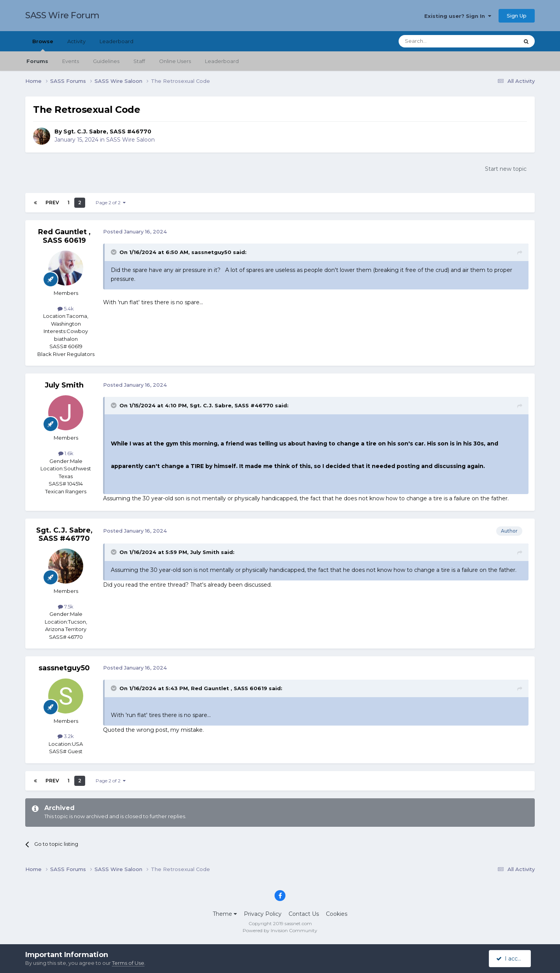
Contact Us (304, 914)
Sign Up (517, 16)
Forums (37, 61)
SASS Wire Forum (62, 15)
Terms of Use (128, 963)
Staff (139, 61)
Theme (225, 914)
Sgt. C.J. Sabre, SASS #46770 (107, 131)
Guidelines (106, 61)
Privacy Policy (263, 914)
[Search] (440, 41)
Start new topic (506, 169)
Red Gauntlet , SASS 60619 (64, 236)
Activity (76, 41)
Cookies (337, 914)
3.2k (66, 736)
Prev (52, 202)
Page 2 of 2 (111, 202)
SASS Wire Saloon (130, 140)
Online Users (175, 61)
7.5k (66, 607)
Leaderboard (222, 61)
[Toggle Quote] (114, 252)
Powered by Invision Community (280, 930)
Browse (43, 45)
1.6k (66, 453)
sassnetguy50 (211, 252)
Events (71, 61)
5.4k (66, 309)
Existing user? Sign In (458, 16)
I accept (511, 959)
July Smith (64, 385)
